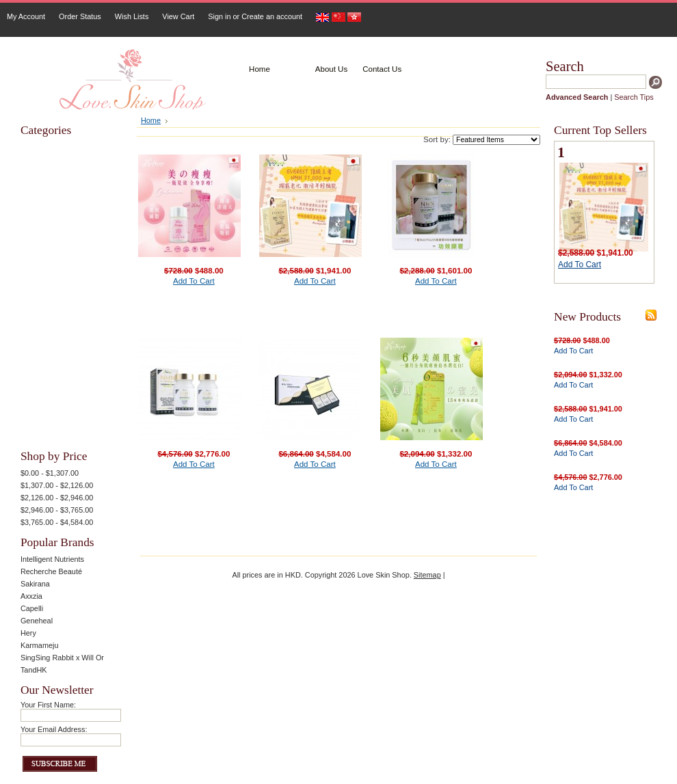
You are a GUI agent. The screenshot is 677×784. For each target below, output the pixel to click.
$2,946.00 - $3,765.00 (57, 510)
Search (565, 66)
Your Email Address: (54, 729)
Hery (28, 633)
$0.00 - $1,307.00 (50, 473)
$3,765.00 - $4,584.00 (57, 522)
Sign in (219, 16)
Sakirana (35, 584)
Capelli (32, 608)
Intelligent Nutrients (52, 559)
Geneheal (37, 621)
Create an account (272, 16)
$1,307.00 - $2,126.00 (57, 485)
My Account (26, 16)
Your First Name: (48, 705)
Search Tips (634, 97)
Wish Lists (132, 16)
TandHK (34, 670)
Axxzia (31, 596)
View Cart (178, 16)
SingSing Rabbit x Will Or (62, 658)
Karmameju (40, 645)
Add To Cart (194, 281)
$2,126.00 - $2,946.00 (57, 498)
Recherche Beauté (51, 571)
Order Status (80, 16)
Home (151, 120)
